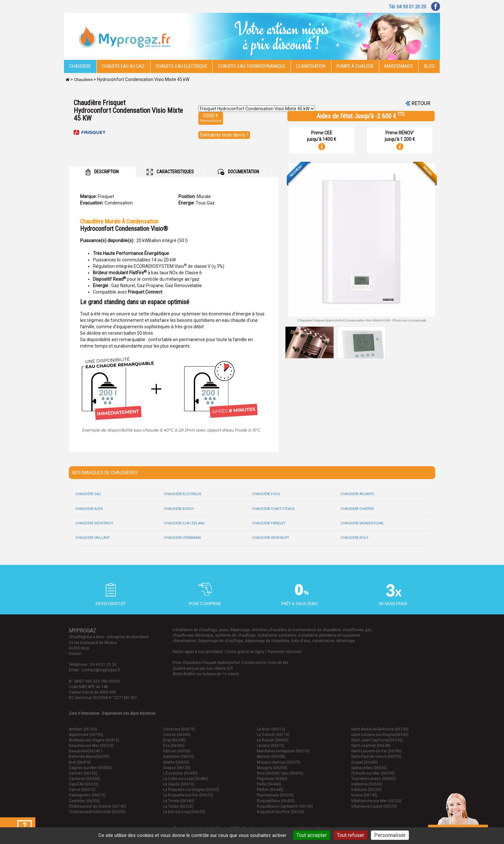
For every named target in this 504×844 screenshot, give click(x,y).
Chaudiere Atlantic (357, 494)
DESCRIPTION (102, 172)
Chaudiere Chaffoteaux (273, 509)
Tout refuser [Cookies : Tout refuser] (351, 835)
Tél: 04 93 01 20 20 (407, 7)
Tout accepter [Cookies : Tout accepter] (312, 835)
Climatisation (311, 66)
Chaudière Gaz (88, 494)
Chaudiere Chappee (357, 509)
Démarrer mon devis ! (224, 135)
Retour (418, 103)
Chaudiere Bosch (179, 509)
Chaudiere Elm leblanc (184, 523)
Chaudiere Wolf (355, 538)
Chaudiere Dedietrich (94, 523)
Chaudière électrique (183, 494)
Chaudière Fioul (266, 494)
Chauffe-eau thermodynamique (252, 66)
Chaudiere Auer (89, 509)
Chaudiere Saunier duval (362, 523)
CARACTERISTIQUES (170, 172)
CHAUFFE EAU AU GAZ (123, 66)
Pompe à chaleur (355, 66)
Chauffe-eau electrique (181, 66)
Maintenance (399, 66)
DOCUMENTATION (238, 172)
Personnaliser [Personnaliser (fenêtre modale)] (390, 835)
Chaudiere (80, 66)
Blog (429, 66)
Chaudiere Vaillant (92, 538)
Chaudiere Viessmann (182, 538)
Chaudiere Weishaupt (270, 538)
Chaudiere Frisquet (269, 523)
